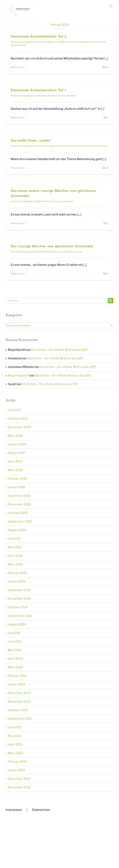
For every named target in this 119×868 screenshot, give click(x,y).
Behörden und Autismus (50, 201)
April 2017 (15, 461)
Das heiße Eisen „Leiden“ (31, 141)
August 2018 (17, 444)
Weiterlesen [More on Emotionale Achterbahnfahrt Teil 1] (17, 117)
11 (106, 274)
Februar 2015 (17, 573)
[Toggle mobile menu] (111, 6)
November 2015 (19, 504)
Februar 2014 (17, 676)
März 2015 (15, 564)
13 (105, 168)
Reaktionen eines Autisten (91, 42)
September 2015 (20, 521)
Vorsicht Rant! (18, 45)
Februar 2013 (17, 762)
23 (105, 67)
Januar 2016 (17, 487)
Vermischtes (84, 146)
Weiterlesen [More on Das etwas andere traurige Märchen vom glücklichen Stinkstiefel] (17, 223)
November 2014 (19, 599)
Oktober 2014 (18, 607)
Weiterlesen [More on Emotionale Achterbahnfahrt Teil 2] (17, 67)
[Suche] (111, 301)
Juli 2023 (14, 410)
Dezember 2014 (19, 590)
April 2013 (15, 744)
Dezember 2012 (19, 779)
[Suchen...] (57, 301)
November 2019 (20, 427)
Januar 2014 (17, 684)
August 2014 (17, 624)
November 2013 (19, 702)
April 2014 (15, 659)
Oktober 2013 (18, 710)
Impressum (14, 810)
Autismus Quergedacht (23, 42)
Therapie (71, 146)
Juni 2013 (15, 727)
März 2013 (15, 753)
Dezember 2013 (19, 693)
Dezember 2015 (19, 496)
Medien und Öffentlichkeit (62, 42)
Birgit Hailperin (19, 375)
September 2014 (20, 616)
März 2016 (16, 470)
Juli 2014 (14, 633)
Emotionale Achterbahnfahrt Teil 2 (39, 37)
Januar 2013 (17, 770)
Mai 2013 (15, 736)
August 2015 (17, 530)
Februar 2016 (17, 479)
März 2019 (16, 436)
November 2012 (19, 787)
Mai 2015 (15, 547)
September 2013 (20, 719)
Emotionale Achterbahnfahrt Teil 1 (38, 90)
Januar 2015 (17, 581)
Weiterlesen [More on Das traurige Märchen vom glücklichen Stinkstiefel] (17, 274)
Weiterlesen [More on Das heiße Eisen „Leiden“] (17, 168)
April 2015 (15, 556)
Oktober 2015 (18, 513)
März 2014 (15, 667)
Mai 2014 (15, 650)
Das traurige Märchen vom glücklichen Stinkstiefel (52, 246)
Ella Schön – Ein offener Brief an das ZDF (60, 350)
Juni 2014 (15, 642)
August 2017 (17, 453)
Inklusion (42, 42)
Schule (78, 252)
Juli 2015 (14, 539)
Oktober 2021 (18, 419)
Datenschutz (41, 810)
